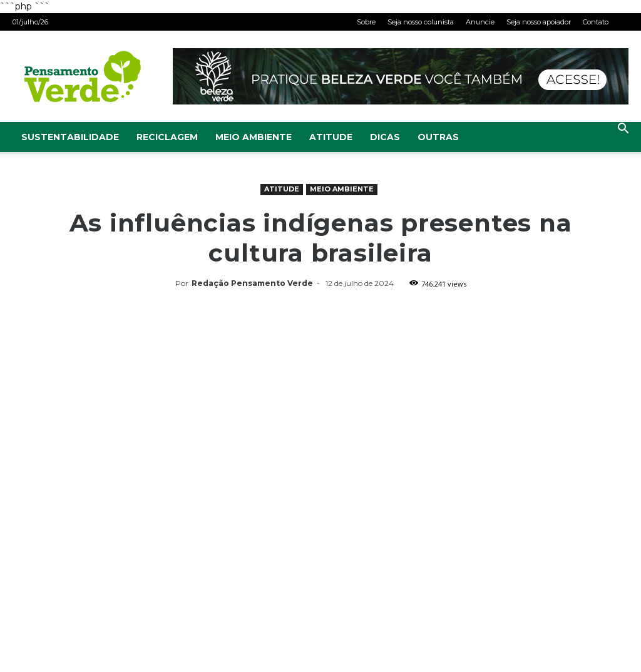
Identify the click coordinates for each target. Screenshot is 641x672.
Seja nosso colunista (421, 22)
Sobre (366, 22)
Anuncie (480, 22)
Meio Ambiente (254, 137)
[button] (623, 130)
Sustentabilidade (70, 137)
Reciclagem (167, 137)
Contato (596, 22)
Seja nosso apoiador (539, 22)
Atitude (331, 137)
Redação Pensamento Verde (252, 283)
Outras (438, 137)
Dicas (385, 137)
